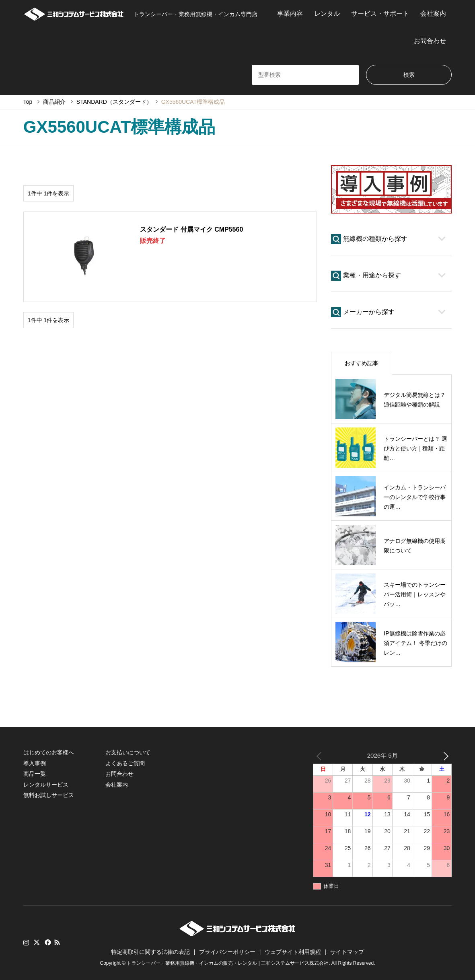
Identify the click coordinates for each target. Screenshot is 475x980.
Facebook (47, 942)
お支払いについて (128, 752)
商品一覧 (35, 774)
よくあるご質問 (125, 763)
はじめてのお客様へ (49, 752)
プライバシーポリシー (227, 952)
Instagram (26, 942)
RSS (57, 942)
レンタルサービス (46, 785)
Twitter (37, 942)
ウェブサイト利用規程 (293, 952)
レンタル (327, 13)
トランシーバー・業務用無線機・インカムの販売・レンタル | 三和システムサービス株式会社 (228, 964)
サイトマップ (347, 952)
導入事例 (35, 763)
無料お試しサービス (49, 795)
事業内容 (290, 13)
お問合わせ (430, 41)
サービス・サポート (380, 13)
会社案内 (433, 13)
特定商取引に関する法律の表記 (150, 952)
